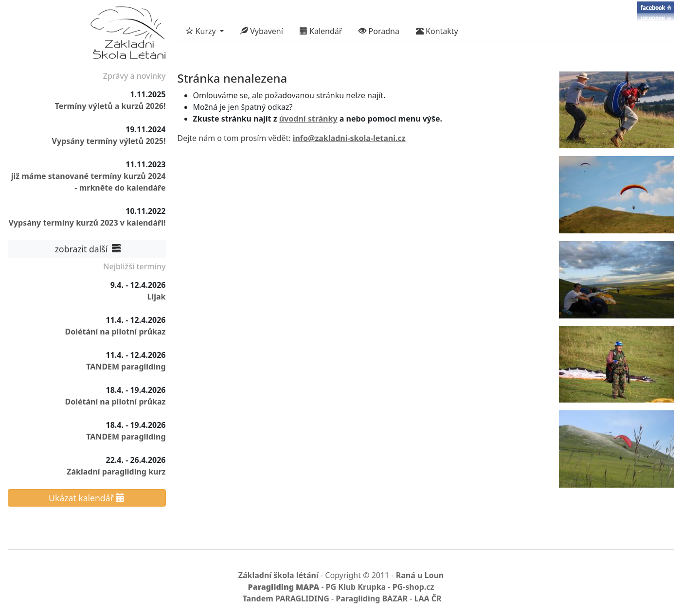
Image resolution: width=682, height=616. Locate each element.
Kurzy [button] (202, 31)
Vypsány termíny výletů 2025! (109, 141)
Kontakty (437, 31)
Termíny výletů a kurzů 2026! (110, 106)
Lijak (156, 297)
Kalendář (321, 31)
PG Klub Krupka (356, 587)
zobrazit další (87, 249)
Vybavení (262, 31)
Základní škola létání (278, 575)
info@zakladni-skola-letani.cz (349, 138)
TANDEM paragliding (126, 367)
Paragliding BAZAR (372, 598)
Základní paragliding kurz (116, 472)
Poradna (379, 31)
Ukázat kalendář (87, 498)
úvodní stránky (308, 119)
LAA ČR (428, 598)
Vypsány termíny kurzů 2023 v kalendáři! (87, 223)
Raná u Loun (420, 575)
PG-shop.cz (413, 587)
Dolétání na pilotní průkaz (115, 332)
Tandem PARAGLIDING (286, 598)
